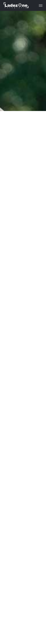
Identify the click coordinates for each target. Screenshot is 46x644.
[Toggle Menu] (41, 6)
